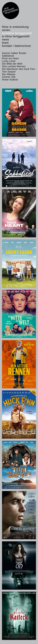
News (6, 40)
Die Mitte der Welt (12, 64)
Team (5, 43)
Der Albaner (9, 74)
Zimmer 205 (9, 77)
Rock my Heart (10, 58)
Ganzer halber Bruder (14, 53)
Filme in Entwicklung (15, 27)
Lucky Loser (9, 61)
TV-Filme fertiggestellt (16, 36)
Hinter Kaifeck (10, 80)
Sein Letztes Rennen (14, 66)
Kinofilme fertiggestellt (17, 33)
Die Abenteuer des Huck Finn (19, 69)
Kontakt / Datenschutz (17, 46)
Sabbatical (8, 56)
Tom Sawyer (9, 72)
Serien (6, 30)
